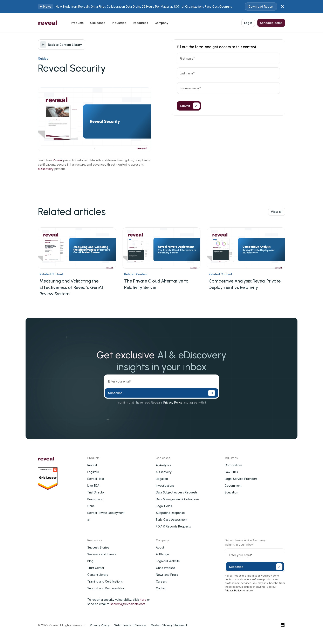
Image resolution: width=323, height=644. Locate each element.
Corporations (234, 465)
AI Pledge (163, 554)
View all (277, 212)
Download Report (261, 6)
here (143, 600)
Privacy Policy (173, 402)
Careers (161, 581)
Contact (161, 588)
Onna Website (166, 568)
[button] (77, 23)
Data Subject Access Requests (177, 492)
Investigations (165, 486)
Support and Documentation (106, 588)
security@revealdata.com (128, 604)
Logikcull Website (168, 561)
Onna (91, 506)
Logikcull (93, 472)
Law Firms (231, 472)
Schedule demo (271, 23)
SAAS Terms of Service (130, 625)
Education (231, 492)
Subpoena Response (170, 513)
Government (233, 486)
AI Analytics (164, 465)
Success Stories (98, 547)
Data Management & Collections (178, 499)
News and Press (167, 575)
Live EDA (93, 486)
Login (248, 23)
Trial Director (96, 492)
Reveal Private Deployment (106, 513)
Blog (90, 561)
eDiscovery (46, 169)
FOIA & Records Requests (173, 526)
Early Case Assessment (172, 520)
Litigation (162, 479)
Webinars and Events (102, 554)
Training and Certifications (105, 581)
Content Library (98, 575)
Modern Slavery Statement (169, 625)
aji (89, 520)
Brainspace (95, 499)
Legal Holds (164, 506)
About (160, 547)
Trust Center (96, 568)
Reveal (58, 160)
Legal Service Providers (241, 479)
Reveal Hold (96, 479)
